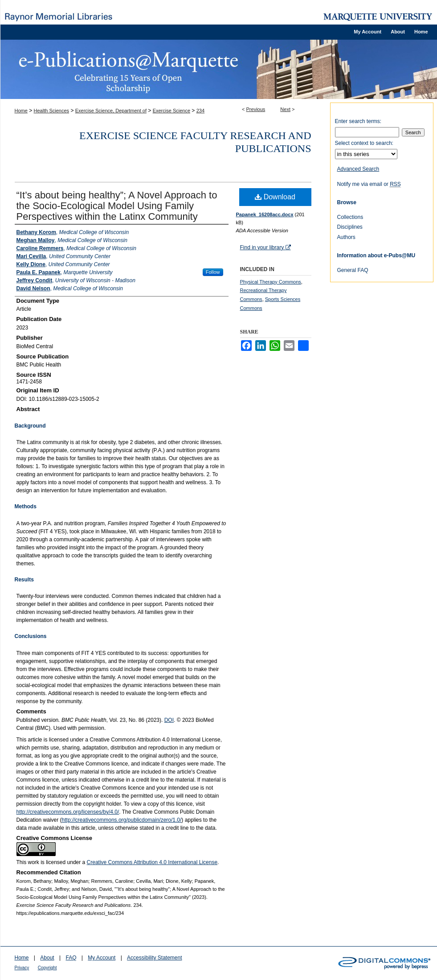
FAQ (71, 958)
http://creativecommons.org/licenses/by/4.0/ (68, 812)
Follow (213, 272)
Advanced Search (358, 169)
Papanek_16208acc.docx (265, 214)
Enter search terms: (358, 121)
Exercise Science (172, 111)
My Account (102, 958)
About (47, 958)
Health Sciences (52, 111)
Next (285, 109)
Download (275, 197)
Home (21, 111)
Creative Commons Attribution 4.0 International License (152, 862)
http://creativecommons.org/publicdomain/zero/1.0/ (122, 820)
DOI (169, 720)
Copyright (47, 968)
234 (200, 111)
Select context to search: (364, 143)
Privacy (22, 968)
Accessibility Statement (154, 958)
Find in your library (265, 247)
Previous (256, 109)
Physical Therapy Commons (271, 282)
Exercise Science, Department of (111, 111)
